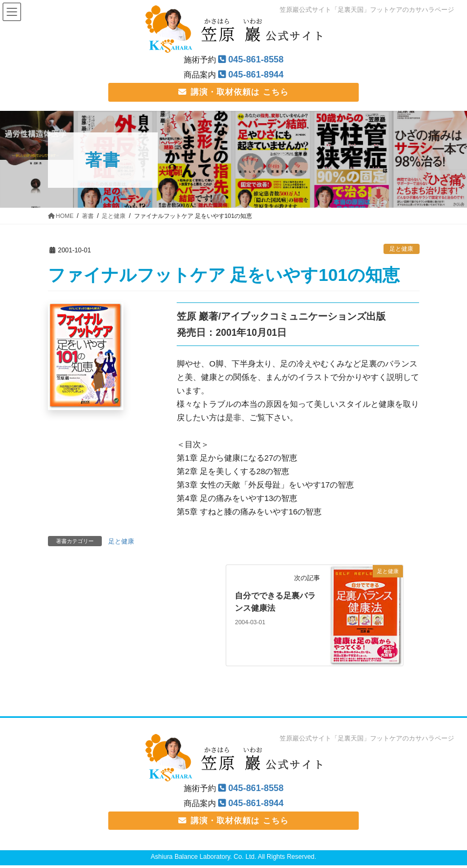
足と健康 (401, 250)
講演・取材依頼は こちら (233, 92)
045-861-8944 (256, 75)
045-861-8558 (256, 59)
